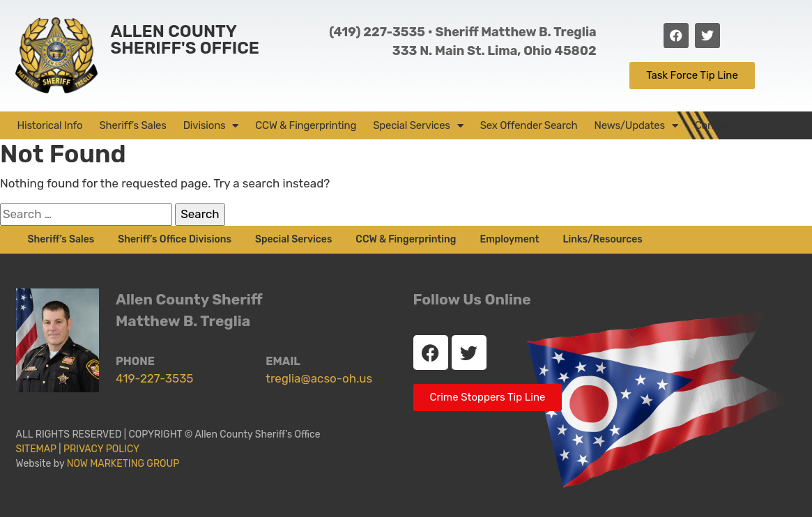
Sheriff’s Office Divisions (175, 239)
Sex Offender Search (529, 125)
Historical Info (50, 125)
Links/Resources (602, 239)
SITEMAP (36, 449)
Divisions (211, 126)
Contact (720, 126)
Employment (509, 239)
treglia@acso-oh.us (319, 378)
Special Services (418, 126)
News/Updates (636, 126)
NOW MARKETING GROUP (123, 464)
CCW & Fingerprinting (306, 125)
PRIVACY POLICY (104, 449)
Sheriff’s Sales (132, 125)
